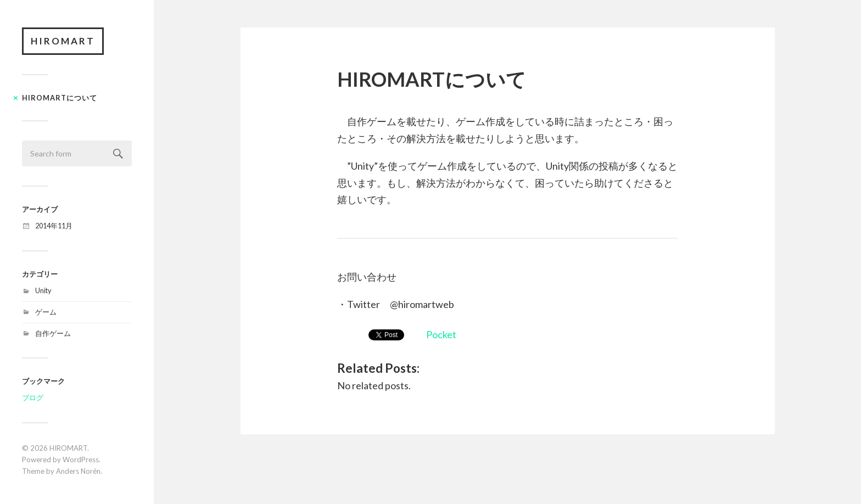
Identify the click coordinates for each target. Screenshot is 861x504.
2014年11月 (54, 226)
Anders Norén (78, 471)
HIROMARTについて (60, 98)
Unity (43, 290)
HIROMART (63, 41)
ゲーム (46, 312)
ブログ (33, 397)
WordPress (81, 460)
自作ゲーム (53, 333)
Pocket (441, 334)
